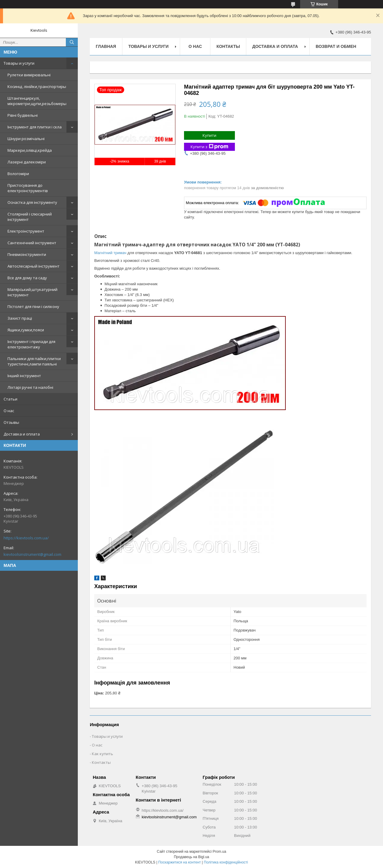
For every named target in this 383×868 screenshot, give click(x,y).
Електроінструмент (26, 231)
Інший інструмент (24, 376)
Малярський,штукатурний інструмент (32, 292)
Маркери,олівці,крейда (30, 150)
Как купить (102, 754)
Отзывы (11, 422)
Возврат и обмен (336, 46)
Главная (106, 46)
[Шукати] (72, 42)
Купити (209, 135)
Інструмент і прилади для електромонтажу (31, 344)
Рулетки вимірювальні (29, 75)
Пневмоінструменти (27, 254)
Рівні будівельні (23, 115)
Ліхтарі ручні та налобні (30, 387)
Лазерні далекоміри (27, 162)
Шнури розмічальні (26, 139)
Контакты (228, 46)
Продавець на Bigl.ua (191, 857)
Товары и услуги (19, 63)
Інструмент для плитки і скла (35, 127)
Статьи (10, 399)
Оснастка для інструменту (32, 202)
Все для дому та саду (27, 278)
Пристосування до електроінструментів (28, 188)
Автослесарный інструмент (34, 266)
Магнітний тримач (110, 253)
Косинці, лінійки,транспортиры (37, 87)
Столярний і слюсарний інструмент (30, 217)
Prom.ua (219, 852)
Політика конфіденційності (226, 862)
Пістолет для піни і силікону (33, 306)
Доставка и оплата (22, 434)
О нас (9, 411)
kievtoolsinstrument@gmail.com (32, 554)
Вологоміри (18, 174)
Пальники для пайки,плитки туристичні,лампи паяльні (34, 361)
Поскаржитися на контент (180, 862)
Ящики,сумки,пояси (26, 330)
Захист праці (20, 318)
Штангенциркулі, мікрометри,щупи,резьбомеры (37, 101)
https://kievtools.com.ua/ (26, 538)
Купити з (209, 147)
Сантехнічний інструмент (32, 243)
